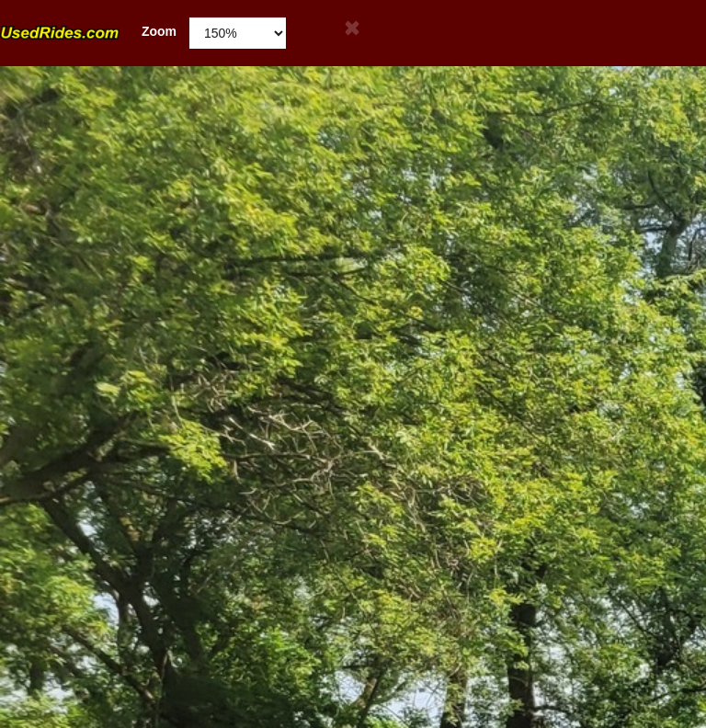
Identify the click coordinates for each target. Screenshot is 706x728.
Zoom (88, 32)
